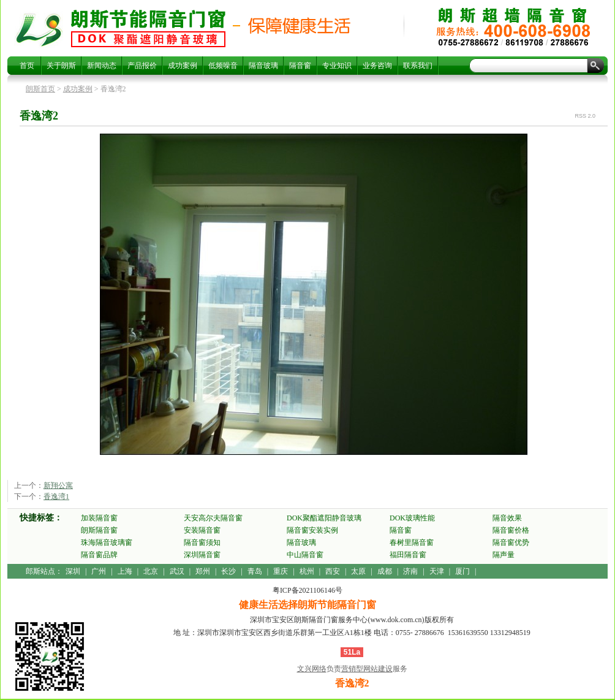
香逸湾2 (148, 28)
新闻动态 (102, 66)
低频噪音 (223, 66)
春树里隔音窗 (412, 542)
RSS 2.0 (585, 116)
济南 (410, 571)
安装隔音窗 (202, 530)
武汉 (177, 571)
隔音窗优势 (511, 542)
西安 (333, 571)
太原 (358, 571)
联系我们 (418, 66)
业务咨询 (377, 66)
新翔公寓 (58, 485)
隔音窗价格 (511, 530)
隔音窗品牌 (99, 555)
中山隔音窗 (305, 555)
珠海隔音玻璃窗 (107, 542)
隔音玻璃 (263, 66)
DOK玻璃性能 (412, 518)
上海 (125, 571)
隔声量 (504, 555)
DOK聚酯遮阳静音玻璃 (324, 518)
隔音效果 (507, 518)
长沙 (228, 571)
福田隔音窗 (408, 555)
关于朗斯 (61, 66)
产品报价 (142, 66)
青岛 (255, 571)
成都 (385, 571)
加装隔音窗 (99, 518)
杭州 (307, 571)
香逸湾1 (56, 496)
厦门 (462, 571)
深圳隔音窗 (202, 555)
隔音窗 (300, 66)
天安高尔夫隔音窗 (213, 518)
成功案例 (183, 66)
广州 (99, 571)
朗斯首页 (40, 89)
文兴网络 (312, 669)
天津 (437, 571)
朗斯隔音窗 (99, 530)
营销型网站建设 (367, 669)
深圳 (73, 571)
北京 (151, 571)
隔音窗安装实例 (312, 530)
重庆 (281, 571)
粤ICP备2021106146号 (307, 590)
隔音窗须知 (202, 542)
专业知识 (337, 66)
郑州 (203, 571)
